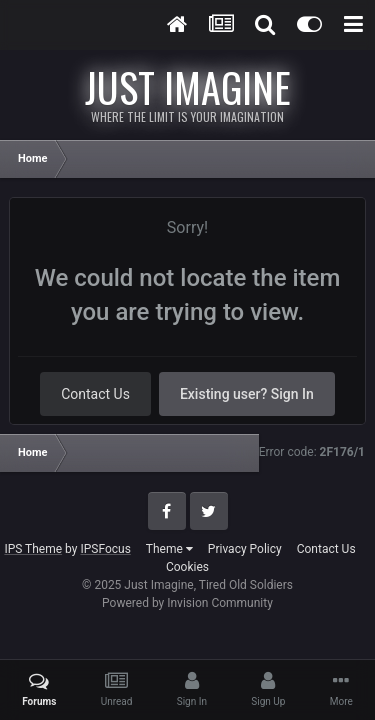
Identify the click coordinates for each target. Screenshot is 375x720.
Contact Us (95, 394)
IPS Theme (33, 549)
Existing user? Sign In (247, 394)
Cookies (187, 567)
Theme (169, 549)
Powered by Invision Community (187, 603)
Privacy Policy (245, 549)
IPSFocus (105, 549)
